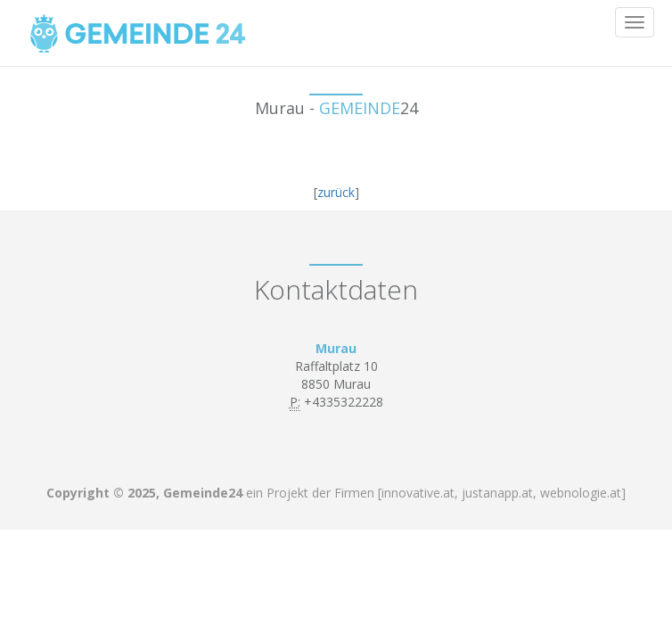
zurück (336, 192)
